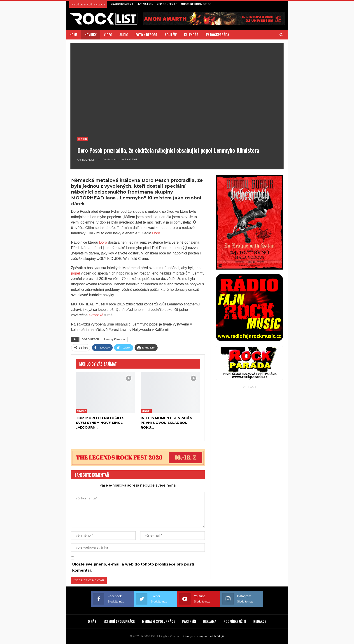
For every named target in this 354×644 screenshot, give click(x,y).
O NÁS (92, 621)
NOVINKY (91, 35)
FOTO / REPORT (147, 35)
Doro (156, 233)
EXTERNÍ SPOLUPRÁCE (119, 621)
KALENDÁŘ (191, 35)
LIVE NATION (145, 4)
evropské (96, 315)
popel (76, 273)
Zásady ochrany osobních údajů (203, 636)
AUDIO (124, 35)
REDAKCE (260, 621)
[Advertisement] (249, 457)
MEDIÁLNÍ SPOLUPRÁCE (158, 621)
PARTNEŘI (189, 621)
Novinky (83, 139)
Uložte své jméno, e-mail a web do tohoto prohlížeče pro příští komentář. (133, 567)
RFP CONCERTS (167, 4)
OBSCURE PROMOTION (196, 4)
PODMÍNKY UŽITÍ (235, 621)
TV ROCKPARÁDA (217, 35)
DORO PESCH (90, 339)
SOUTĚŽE (171, 35)
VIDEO (108, 35)
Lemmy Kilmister (115, 339)
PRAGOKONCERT (122, 4)
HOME (73, 35)
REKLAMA (210, 621)
